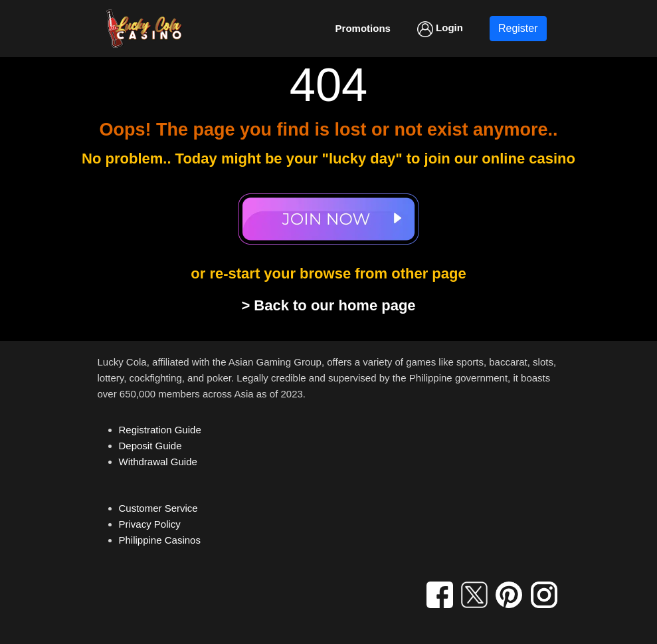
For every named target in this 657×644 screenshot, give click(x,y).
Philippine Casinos (160, 540)
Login (440, 29)
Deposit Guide (150, 446)
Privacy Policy (150, 524)
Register (518, 28)
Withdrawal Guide (158, 462)
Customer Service (158, 508)
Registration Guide (160, 430)
